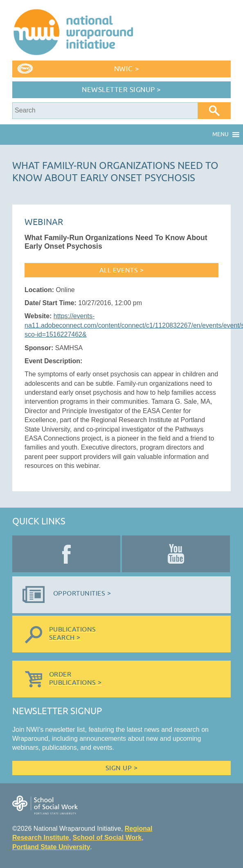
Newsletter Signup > (122, 90)
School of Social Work (107, 838)
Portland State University (51, 847)
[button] (220, 135)
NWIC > (127, 69)
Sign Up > (122, 768)
